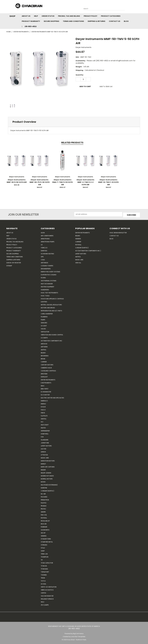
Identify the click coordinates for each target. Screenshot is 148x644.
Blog (126, 21)
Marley (43, 463)
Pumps (43, 319)
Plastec (44, 502)
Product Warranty (31, 21)
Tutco (43, 580)
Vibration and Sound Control (52, 334)
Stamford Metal (47, 541)
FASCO (43, 409)
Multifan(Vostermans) (49, 484)
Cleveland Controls (48, 370)
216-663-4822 (31, 26)
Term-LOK (44, 553)
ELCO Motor (45, 394)
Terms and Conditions (73, 21)
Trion (43, 577)
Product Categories (111, 16)
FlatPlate (44, 415)
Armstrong (45, 238)
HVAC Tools (45, 295)
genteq (43, 418)
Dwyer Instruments (48, 379)
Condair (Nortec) (47, 490)
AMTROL (78, 256)
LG (42, 244)
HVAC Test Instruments (49, 292)
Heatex (43, 427)
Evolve (43, 406)
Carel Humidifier (47, 313)
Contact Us (115, 21)
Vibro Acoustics (47, 589)
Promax (44, 505)
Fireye (43, 412)
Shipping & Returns (96, 21)
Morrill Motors (47, 478)
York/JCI (44, 247)
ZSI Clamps (45, 604)
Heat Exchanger (47, 283)
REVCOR (44, 523)
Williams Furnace (47, 598)
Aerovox (44, 343)
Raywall (44, 517)
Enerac (43, 403)
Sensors (44, 322)
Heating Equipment (48, 286)
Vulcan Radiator (47, 595)
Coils (43, 259)
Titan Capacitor (47, 562)
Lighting (44, 301)
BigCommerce (78, 633)
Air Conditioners (47, 235)
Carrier (78, 241)
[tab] (74, 122)
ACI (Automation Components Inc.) (88, 250)
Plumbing (44, 316)
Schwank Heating (47, 253)
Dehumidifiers (46, 268)
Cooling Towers (47, 265)
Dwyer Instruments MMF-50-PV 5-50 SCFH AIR (40, 182)
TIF (42, 559)
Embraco (44, 400)
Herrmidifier (45, 430)
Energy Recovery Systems (50, 271)
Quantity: (80, 75)
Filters (43, 277)
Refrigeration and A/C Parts (51, 310)
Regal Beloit (45, 520)
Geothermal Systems (49, 280)
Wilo (42, 601)
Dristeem (44, 373)
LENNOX (43, 451)
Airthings (44, 262)
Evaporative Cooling (49, 274)
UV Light (44, 325)
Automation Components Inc (52, 340)
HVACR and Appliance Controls (52, 298)
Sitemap (9, 265)
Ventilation (45, 331)
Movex (43, 481)
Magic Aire (45, 457)
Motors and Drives (48, 307)
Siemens (44, 535)
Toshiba (44, 574)
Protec (43, 508)
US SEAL (43, 583)
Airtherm (44, 346)
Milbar (43, 469)
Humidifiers (45, 289)
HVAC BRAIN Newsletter (118, 232)
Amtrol (44, 349)
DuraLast (44, 376)
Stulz (43, 547)
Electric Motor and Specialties (52, 397)
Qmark (43, 511)
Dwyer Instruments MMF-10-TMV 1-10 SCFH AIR (108, 182)
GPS (42, 256)
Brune (43, 358)
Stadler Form (46, 538)
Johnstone (45, 442)
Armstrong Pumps (48, 241)
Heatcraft (45, 424)
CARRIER (44, 361)
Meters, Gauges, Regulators (51, 304)
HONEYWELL (45, 433)
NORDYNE (44, 487)
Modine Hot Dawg (47, 475)
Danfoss (44, 250)
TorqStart (45, 571)
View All (78, 262)
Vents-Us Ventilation (49, 586)
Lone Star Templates (78, 636)
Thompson (45, 556)
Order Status (48, 16)
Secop (43, 532)
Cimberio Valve (46, 367)
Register (18, 262)
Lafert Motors (46, 445)
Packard (44, 496)
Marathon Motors (48, 460)
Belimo (43, 352)
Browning (45, 355)
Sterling (44, 544)
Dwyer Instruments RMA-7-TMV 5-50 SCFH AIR (62, 182)
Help (36, 16)
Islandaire (45, 439)
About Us (26, 16)
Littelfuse (44, 454)
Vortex (43, 592)
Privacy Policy (90, 16)
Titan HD (44, 565)
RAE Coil (44, 514)
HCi (42, 421)
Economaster (46, 391)
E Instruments (46, 382)
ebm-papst (45, 388)
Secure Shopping (51, 21)
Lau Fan (43, 448)
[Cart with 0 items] (141, 7)
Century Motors (47, 364)
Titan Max (44, 568)
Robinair (44, 526)
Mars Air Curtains (48, 466)
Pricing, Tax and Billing (69, 16)
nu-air (43, 493)
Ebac (43, 385)
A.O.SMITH (44, 337)
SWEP (43, 550)
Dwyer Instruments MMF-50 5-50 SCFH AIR (17, 181)
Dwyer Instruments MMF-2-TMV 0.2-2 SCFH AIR (85, 182)
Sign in (9, 262)
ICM (42, 436)
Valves (43, 328)
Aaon (43, 232)
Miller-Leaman (46, 472)
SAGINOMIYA (45, 529)
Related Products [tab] (72, 143)
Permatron (45, 499)
